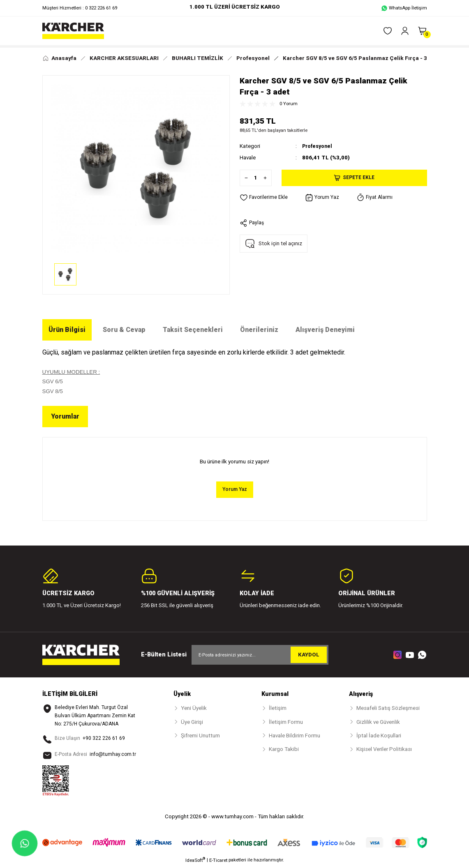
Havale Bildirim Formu (295, 736)
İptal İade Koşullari (379, 736)
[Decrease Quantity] (244, 177)
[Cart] (422, 31)
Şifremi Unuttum (200, 736)
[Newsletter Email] (260, 655)
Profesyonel (319, 146)
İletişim (278, 709)
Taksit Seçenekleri (193, 330)
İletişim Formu (286, 722)
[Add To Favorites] (264, 197)
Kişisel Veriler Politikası (384, 750)
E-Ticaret (218, 862)
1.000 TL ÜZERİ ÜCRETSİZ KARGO (235, 7)
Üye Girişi (192, 722)
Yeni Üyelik (194, 709)
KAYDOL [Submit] (309, 655)
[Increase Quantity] (267, 177)
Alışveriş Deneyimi (325, 330)
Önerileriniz (259, 330)
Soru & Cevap (124, 330)
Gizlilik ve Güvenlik (378, 722)
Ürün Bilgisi (67, 330)
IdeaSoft (195, 862)
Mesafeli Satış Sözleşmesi (388, 709)
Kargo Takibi (284, 750)
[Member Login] (405, 31)
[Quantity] (256, 177)
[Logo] (73, 31)
